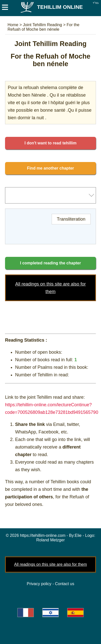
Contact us (64, 584)
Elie (78, 535)
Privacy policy (39, 584)
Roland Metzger (51, 540)
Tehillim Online (51, 7)
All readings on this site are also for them (51, 564)
